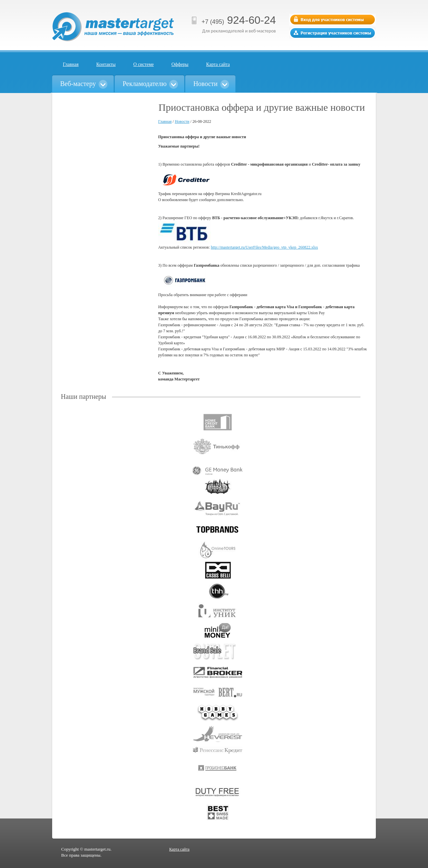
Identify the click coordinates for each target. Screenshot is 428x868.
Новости (182, 121)
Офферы (180, 64)
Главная (71, 64)
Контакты (106, 64)
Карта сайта (218, 64)
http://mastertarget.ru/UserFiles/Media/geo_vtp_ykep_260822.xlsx (264, 247)
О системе (144, 64)
